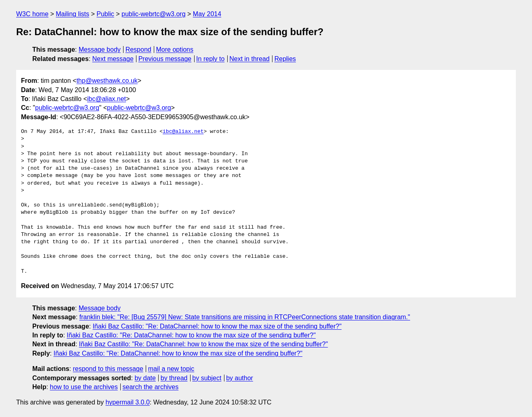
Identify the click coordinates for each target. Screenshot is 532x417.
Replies (285, 59)
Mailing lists (72, 14)
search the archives (151, 387)
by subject (207, 378)
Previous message (165, 59)
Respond (138, 49)
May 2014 (207, 14)
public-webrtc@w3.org (154, 14)
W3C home (32, 14)
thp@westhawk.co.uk (107, 81)
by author (240, 378)
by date (145, 378)
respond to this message (108, 369)
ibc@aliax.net (107, 99)
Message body (100, 49)
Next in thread (249, 59)
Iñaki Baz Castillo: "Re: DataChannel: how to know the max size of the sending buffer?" (217, 326)
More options (175, 49)
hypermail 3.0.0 (127, 402)
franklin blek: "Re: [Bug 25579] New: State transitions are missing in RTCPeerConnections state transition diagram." (245, 317)
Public (105, 14)
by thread (174, 378)
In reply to (210, 59)
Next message (113, 59)
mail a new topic (171, 369)
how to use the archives (84, 387)
